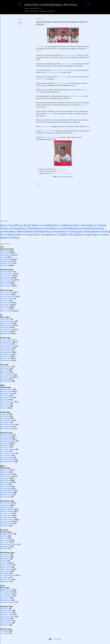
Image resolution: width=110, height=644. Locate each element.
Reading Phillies (5, 331)
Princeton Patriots (6, 623)
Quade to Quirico (84, 231)
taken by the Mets (62, 77)
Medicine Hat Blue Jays (8, 602)
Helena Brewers (5, 598)
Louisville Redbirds (6, 259)
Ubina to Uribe (39, 235)
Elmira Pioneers (5, 559)
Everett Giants (5, 542)
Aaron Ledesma (41, 46)
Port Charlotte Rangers (8, 449)
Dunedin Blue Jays (6, 439)
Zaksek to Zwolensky (10, 238)
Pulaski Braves (5, 625)
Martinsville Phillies (6, 621)
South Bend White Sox (7, 491)
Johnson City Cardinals (8, 617)
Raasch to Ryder (101, 231)
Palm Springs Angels (7, 393)
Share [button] (20, 19)
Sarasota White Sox (6, 455)
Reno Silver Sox (5, 396)
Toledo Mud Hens (6, 286)
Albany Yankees (5, 319)
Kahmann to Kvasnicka (80, 228)
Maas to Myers (17, 231)
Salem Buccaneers (6, 426)
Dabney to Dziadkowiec (62, 225)
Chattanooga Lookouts (8, 346)
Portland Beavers (6, 305)
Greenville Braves (6, 350)
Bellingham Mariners (7, 534)
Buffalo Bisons (5, 251)
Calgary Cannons (6, 294)
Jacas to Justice (60, 228)
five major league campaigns (60, 70)
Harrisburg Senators (7, 325)
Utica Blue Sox (5, 577)
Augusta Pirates (5, 505)
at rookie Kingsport (61, 83)
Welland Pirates (5, 581)
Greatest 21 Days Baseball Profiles (50, 5)
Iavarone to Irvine (44, 228)
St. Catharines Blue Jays (8, 575)
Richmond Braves (6, 278)
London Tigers (5, 327)
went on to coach (47, 131)
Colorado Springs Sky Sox (8, 296)
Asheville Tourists (6, 503)
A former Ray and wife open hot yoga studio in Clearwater (63, 173)
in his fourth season (67, 64)
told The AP (49, 113)
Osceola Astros (5, 447)
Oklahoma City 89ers (7, 263)
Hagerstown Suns (6, 323)
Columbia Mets (5, 507)
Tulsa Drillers (5, 379)
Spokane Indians (6, 546)
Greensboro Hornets (7, 517)
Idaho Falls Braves (6, 600)
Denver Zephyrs (5, 253)
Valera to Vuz (54, 235)
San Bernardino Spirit (7, 402)
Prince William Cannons (8, 424)
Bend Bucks (4, 536)
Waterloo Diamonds (6, 495)
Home (26, 11)
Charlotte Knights (6, 344)
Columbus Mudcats (7, 348)
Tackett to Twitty (23, 235)
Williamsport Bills (6, 334)
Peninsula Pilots (5, 422)
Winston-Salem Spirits (7, 429)
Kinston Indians (5, 418)
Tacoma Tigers (5, 307)
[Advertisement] (63, 201)
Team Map (51, 11)
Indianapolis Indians (7, 255)
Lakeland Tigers (5, 443)
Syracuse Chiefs (5, 282)
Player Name (33, 11)
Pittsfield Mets (5, 573)
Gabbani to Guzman (9, 228)
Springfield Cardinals (7, 493)
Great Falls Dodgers (7, 596)
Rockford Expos (6, 488)
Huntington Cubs (6, 615)
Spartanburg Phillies (7, 524)
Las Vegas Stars (5, 300)
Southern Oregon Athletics (9, 544)
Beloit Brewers (5, 472)
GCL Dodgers (5, 631)
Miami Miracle (5, 445)
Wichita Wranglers (6, 381)
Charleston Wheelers (7, 511)
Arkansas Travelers (6, 367)
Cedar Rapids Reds (6, 476)
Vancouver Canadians (7, 311)
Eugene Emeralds (6, 540)
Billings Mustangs (6, 590)
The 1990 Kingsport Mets (65, 177)
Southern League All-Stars (9, 340)
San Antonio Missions (7, 375)
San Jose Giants (5, 404)
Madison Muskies (6, 482)
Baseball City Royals (7, 435)
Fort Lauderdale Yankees (8, 441)
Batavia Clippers (5, 557)
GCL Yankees (5, 633)
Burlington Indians (6, 610)
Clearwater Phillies (6, 437)
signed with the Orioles (76, 96)
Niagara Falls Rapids (7, 569)
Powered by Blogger (55, 639)
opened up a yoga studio (54, 72)
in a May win (83, 105)
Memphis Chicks (6, 358)
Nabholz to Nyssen (34, 231)
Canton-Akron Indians (8, 321)
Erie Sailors (4, 561)
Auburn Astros (5, 555)
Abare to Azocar (8, 225)
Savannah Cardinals (6, 522)
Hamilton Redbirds (6, 565)
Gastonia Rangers (6, 515)
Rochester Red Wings (7, 280)
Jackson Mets (5, 371)
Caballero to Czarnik (40, 225)
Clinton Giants (5, 478)
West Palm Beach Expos (8, 460)
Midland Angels (5, 373)
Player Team (43, 11)
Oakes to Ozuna (51, 231)
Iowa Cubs (4, 257)
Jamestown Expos (6, 567)
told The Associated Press (69, 55)
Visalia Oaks (4, 408)
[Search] (89, 5)
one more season (46, 126)
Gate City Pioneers (6, 594)
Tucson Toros (5, 309)
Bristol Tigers (5, 608)
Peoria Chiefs (4, 484)
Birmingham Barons (7, 342)
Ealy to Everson (82, 225)
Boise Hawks (4, 538)
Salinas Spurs (4, 400)
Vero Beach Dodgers (7, 457)
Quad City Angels (6, 486)
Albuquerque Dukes (7, 292)
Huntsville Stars (5, 356)
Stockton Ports (5, 406)
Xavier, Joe (83, 235)
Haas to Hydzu (27, 228)
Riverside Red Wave (7, 398)
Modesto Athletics (6, 391)
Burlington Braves (6, 474)
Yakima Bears (4, 548)
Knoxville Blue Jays (6, 354)
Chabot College (42, 79)
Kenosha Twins (5, 480)
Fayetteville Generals (7, 513)
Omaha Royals (5, 265)
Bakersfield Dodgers (7, 389)
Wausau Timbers (5, 497)
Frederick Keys (5, 416)
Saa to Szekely (6, 235)
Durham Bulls (5, 414)
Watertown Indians (6, 579)
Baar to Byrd (22, 225)
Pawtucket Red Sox (6, 276)
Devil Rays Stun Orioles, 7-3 (61, 169)
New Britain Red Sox (7, 329)
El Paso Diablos (5, 369)
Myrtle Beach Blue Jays (8, 519)
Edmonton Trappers (7, 298)
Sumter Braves (5, 526)
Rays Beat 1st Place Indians (61, 171)
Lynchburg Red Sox (7, 420)
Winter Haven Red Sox (7, 462)
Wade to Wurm (69, 235)
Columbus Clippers (6, 272)
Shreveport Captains (7, 377)
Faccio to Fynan (97, 225)
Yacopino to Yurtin (98, 235)
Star (20, 25)
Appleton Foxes (5, 470)
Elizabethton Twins (6, 612)
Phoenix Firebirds (6, 303)
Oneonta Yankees (6, 571)
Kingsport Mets (5, 619)
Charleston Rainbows (7, 509)
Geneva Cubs (5, 563)
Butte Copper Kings (7, 592)
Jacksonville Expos (6, 352)
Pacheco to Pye (67, 231)
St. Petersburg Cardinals (8, 453)
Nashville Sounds (6, 261)
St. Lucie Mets (5, 451)
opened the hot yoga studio (51, 137)
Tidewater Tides (5, 284)
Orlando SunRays (6, 360)
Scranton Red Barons (7, 274)
